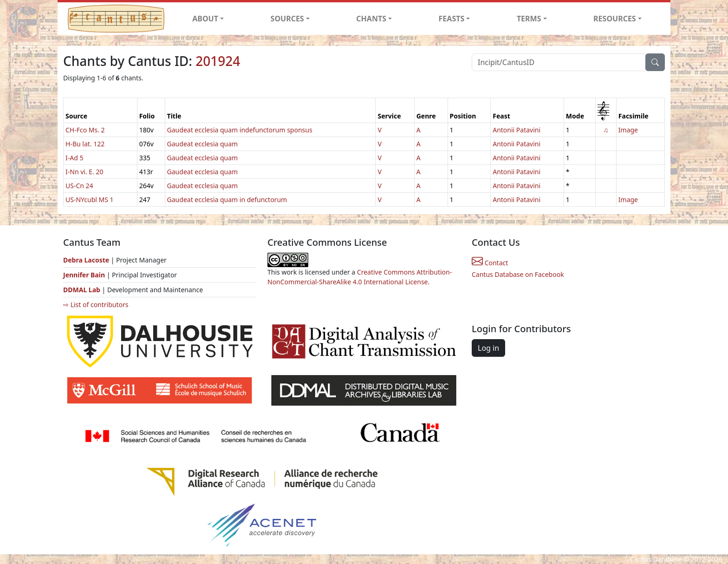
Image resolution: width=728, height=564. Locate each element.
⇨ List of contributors (96, 305)
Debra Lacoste (86, 260)
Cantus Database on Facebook (518, 274)
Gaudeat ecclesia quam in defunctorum (227, 200)
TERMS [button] (529, 19)
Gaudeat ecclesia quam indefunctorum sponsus (240, 130)
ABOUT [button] (205, 19)
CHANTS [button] (371, 19)
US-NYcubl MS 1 (90, 200)
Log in (488, 348)
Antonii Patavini (517, 130)
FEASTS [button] (452, 19)
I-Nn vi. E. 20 (84, 172)
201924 (218, 61)
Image (628, 130)
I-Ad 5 (74, 158)
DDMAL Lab (82, 290)
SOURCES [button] (287, 19)
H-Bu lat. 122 (85, 144)
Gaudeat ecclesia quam (203, 144)
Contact (490, 263)
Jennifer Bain (85, 275)
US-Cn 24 (79, 186)
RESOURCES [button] (615, 19)
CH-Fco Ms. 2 (85, 130)
